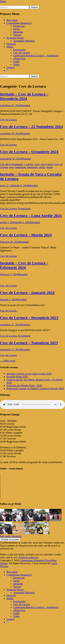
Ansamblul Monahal (24, 41)
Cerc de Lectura (22, 53)
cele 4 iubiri (47, 164)
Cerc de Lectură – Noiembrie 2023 (29, 343)
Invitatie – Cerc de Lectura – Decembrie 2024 (24, 96)
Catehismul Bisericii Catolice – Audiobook (36, 56)
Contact (11, 67)
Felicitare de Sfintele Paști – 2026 (24, 386)
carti (37, 164)
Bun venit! (12, 20)
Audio (16, 61)
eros (12, 167)
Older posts (8, 361)
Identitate (18, 32)
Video (16, 64)
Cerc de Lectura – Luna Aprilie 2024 (31, 216)
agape (20, 164)
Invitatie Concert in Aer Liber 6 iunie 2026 (29, 374)
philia (42, 167)
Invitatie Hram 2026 (17, 377)
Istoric (16, 29)
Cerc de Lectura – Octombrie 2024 (29, 152)
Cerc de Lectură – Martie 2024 (26, 235)
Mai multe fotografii (11, 536)
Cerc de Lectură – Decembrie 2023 (29, 318)
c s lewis (29, 164)
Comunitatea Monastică (19, 23)
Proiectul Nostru (15, 38)
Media (10, 47)
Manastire (32, 167)
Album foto (19, 59)
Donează (11, 44)
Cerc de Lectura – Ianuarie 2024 (27, 293)
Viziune (17, 35)
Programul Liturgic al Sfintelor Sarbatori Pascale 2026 (35, 388)
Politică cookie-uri (28, 557)
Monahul (25, 105)
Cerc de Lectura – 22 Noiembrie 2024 (31, 127)
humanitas (21, 167)
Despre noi (19, 26)
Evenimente (19, 50)
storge (49, 167)
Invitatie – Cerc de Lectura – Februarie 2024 (24, 265)
